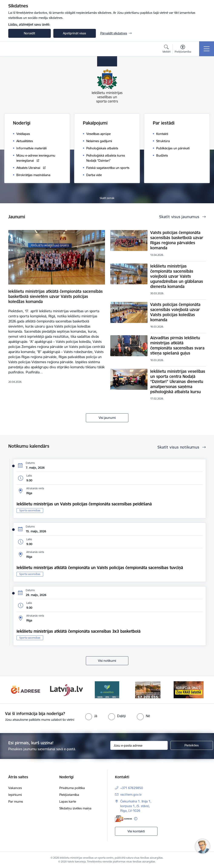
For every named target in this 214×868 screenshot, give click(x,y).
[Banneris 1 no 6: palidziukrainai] (26, 689)
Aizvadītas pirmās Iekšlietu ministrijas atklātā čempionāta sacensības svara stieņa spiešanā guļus (177, 345)
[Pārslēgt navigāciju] (207, 49)
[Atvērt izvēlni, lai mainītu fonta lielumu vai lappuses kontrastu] (183, 49)
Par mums (16, 801)
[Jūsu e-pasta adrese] (139, 745)
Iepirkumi (15, 795)
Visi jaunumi (107, 418)
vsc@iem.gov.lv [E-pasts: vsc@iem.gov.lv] (131, 794)
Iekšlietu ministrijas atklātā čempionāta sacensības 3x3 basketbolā (79, 631)
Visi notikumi (107, 661)
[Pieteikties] (192, 745)
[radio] (91, 716)
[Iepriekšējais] (15, 690)
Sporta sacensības (30, 510)
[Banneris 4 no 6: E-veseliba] (148, 689)
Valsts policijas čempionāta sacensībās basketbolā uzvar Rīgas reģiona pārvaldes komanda (177, 240)
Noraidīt (29, 33)
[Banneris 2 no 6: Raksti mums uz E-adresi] (66, 689)
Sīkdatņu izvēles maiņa (75, 808)
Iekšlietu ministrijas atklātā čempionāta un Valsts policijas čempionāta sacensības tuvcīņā (100, 568)
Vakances (15, 788)
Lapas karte (68, 801)
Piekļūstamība (69, 795)
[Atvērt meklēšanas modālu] (167, 49)
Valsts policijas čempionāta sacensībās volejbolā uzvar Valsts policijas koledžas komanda (175, 312)
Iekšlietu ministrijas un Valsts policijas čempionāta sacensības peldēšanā (84, 504)
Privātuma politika (72, 788)
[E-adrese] (123, 819)
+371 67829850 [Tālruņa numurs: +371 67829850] (132, 788)
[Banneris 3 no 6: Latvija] (107, 689)
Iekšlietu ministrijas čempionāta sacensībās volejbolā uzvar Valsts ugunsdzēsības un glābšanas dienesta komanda (177, 276)
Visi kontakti (136, 831)
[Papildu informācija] (136, 819)
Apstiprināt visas (74, 33)
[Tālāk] (199, 690)
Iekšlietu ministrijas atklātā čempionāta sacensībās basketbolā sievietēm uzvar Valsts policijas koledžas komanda (55, 296)
